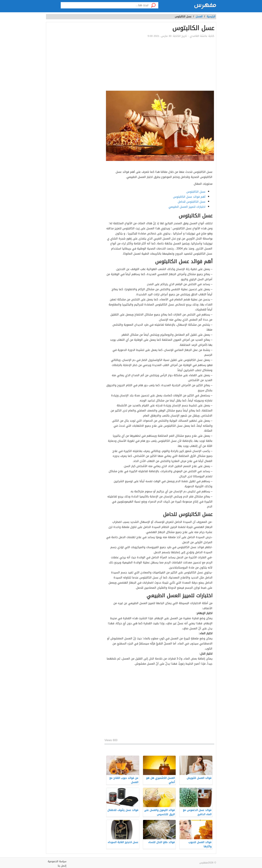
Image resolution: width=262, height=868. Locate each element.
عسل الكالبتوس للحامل (192, 202)
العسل (199, 17)
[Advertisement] (159, 64)
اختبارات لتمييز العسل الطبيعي (187, 207)
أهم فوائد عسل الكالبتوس (189, 197)
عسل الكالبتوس (196, 192)
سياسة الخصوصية (57, 861)
